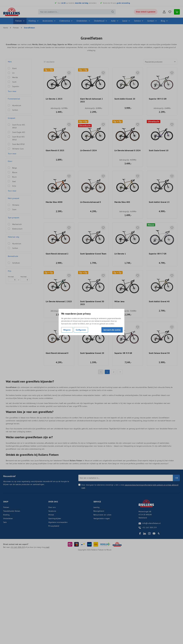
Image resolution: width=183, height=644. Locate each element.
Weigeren (67, 330)
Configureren (81, 330)
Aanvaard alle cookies (112, 330)
